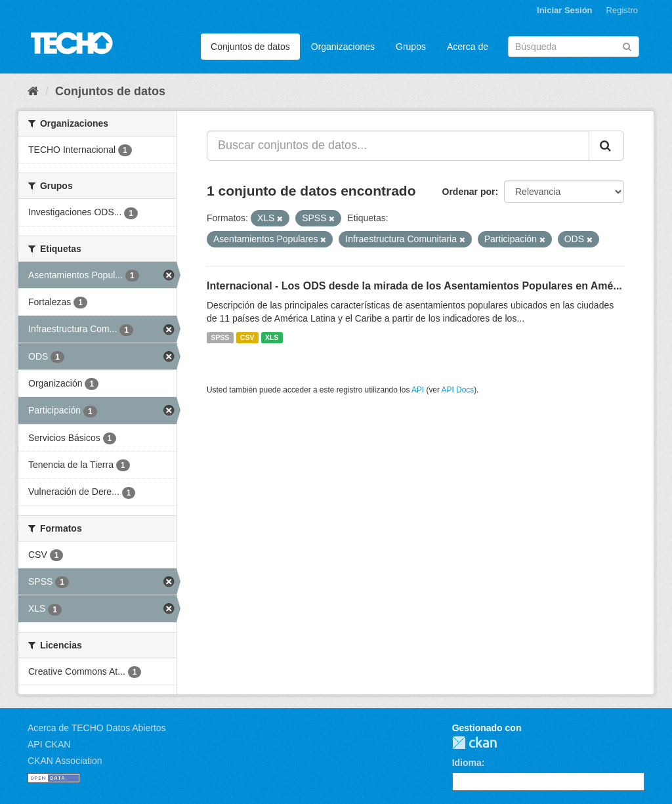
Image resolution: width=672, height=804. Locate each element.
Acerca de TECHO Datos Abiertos (97, 728)
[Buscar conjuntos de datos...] (398, 146)
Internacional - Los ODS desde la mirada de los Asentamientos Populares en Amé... (414, 286)
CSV (247, 337)
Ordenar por (469, 192)
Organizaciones (343, 47)
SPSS (220, 337)
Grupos (411, 47)
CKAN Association (65, 761)
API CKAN (49, 744)
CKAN (474, 743)
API (418, 390)
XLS (272, 337)
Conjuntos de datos (250, 47)
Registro (622, 10)
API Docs (458, 390)
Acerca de (468, 47)
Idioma (467, 763)
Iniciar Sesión (565, 10)
